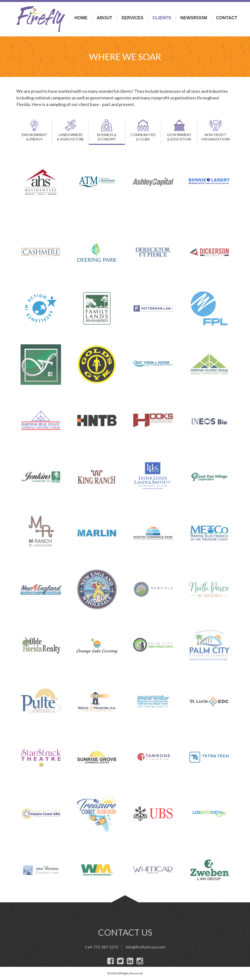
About (104, 18)
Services (132, 18)
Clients (162, 18)
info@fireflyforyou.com (146, 968)
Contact (227, 18)
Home (81, 18)
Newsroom (194, 18)
